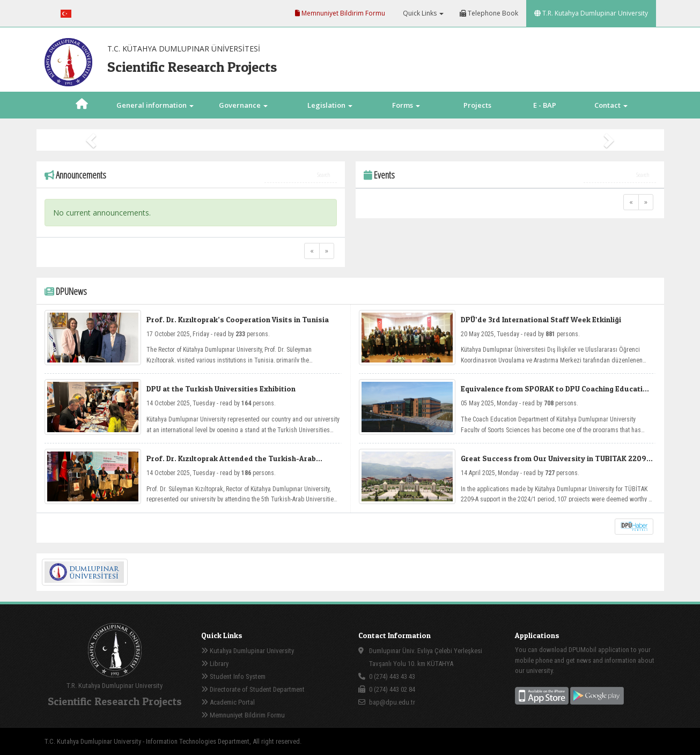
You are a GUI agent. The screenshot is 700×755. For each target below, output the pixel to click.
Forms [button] (406, 105)
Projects (477, 105)
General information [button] (155, 105)
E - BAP (545, 105)
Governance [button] (243, 105)
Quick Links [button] (422, 13)
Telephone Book (489, 13)
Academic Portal (228, 702)
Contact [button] (611, 105)
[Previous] (312, 251)
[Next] (327, 251)
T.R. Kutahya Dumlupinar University (591, 13)
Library (215, 664)
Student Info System (233, 676)
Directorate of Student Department (253, 689)
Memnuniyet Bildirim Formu (340, 13)
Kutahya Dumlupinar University (248, 651)
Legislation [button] (330, 105)
